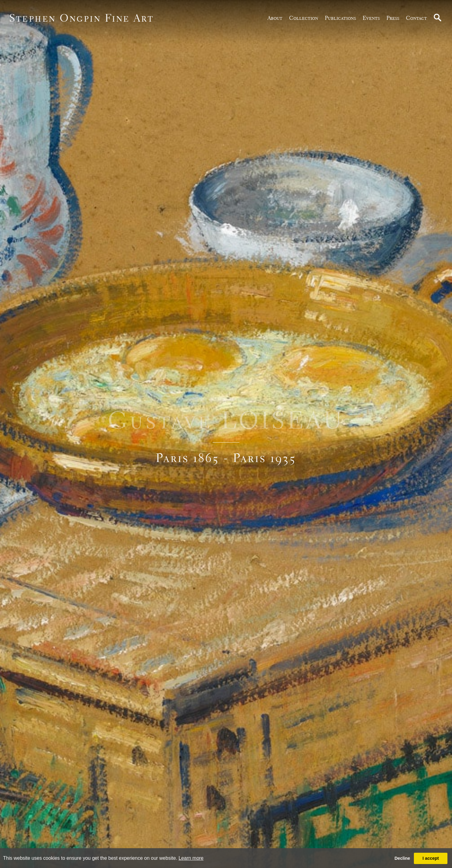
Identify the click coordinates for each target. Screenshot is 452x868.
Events (371, 18)
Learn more (191, 858)
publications (340, 18)
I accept (431, 858)
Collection (304, 18)
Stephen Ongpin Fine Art (82, 18)
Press (393, 18)
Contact (416, 18)
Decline (402, 858)
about (275, 18)
